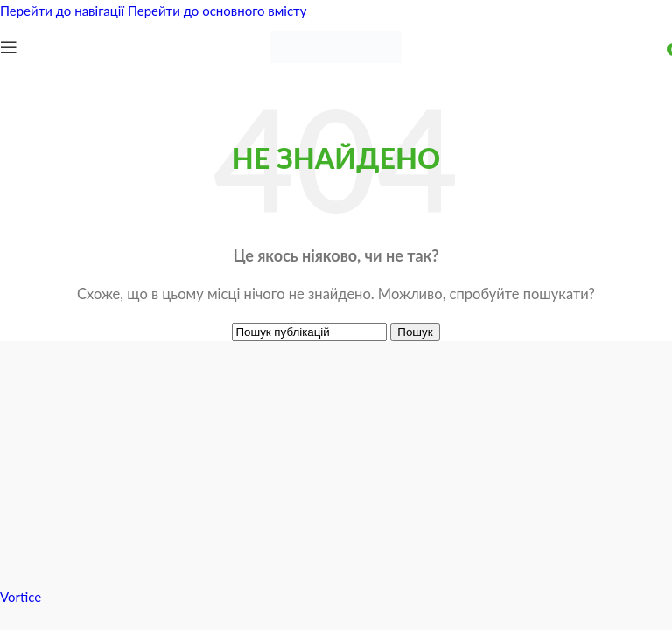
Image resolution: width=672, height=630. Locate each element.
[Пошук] (309, 332)
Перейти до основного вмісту (217, 10)
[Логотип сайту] (336, 68)
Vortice (21, 597)
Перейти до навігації (64, 10)
